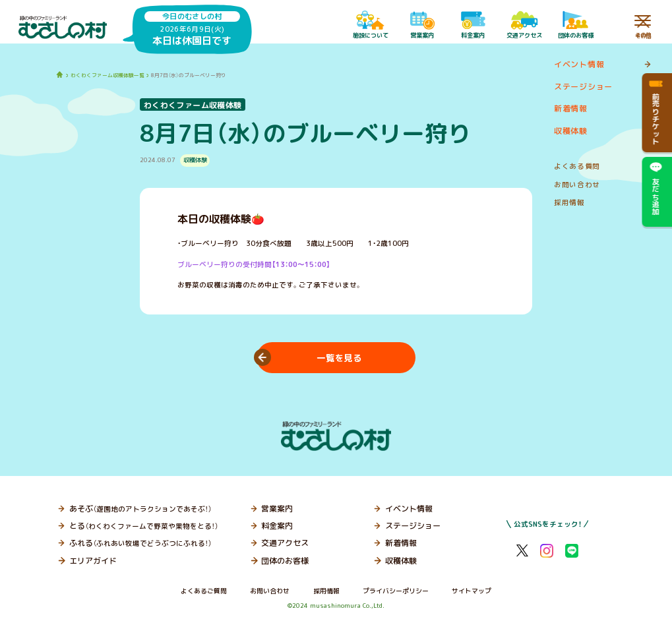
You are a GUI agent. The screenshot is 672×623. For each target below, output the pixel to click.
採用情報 (326, 591)
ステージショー (413, 526)
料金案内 (277, 526)
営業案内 (277, 509)
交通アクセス (285, 543)
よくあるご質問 (204, 591)
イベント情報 (409, 509)
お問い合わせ (270, 591)
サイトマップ (472, 591)
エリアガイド (93, 561)
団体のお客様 (285, 561)
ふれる (140, 543)
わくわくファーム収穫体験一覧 (107, 75)
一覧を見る (339, 358)
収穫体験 (401, 561)
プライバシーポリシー (396, 591)
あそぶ (140, 509)
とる (144, 526)
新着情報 (401, 543)
